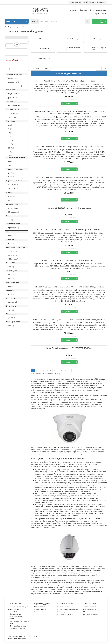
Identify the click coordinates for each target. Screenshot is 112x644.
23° (11, 152)
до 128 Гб (13, 318)
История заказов (90, 609)
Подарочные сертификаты (69, 609)
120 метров (14, 259)
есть (11, 243)
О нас (12, 619)
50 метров (13, 255)
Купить (66, 103)
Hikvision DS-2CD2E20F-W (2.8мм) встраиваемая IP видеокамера (69, 260)
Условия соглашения (17, 628)
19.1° (11, 144)
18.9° (11, 140)
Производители (65, 607)
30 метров (13, 251)
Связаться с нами (41, 607)
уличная (13, 98)
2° (10, 133)
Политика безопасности (19, 626)
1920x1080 (13, 185)
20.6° (11, 148)
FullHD (12, 196)
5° (10, 136)
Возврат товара (40, 609)
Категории (16, 21)
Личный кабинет (90, 607)
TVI (10, 220)
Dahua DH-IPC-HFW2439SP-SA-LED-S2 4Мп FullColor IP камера (69, 81)
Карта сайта (39, 612)
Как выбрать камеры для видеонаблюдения (18, 608)
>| (69, 370)
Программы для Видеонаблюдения (15, 615)
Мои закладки (89, 612)
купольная (13, 78)
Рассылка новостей (91, 614)
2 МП (11, 173)
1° (10, 129)
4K (10, 200)
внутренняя (14, 94)
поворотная (14, 82)
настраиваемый (15, 105)
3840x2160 (13, 189)
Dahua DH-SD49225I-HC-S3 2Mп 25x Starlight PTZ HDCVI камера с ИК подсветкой (69, 147)
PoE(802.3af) (14, 302)
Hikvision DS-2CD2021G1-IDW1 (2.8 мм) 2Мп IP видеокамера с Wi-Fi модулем (69, 230)
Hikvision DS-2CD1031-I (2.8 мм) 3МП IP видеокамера (69, 208)
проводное (14, 228)
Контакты (13, 611)
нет (11, 125)
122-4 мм (13, 117)
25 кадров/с (14, 208)
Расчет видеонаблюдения (70, 74)
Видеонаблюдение (14, 27)
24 (10, 156)
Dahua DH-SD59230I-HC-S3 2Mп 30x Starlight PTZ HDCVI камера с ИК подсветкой (69, 177)
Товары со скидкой (66, 614)
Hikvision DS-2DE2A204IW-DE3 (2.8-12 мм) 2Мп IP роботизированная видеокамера (69, 287)
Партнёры (63, 612)
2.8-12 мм (13, 113)
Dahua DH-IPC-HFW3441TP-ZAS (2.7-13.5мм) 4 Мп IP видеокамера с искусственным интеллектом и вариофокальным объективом (69, 113)
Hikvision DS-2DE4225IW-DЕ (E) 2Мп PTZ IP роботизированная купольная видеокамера (69, 320)
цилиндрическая (16, 86)
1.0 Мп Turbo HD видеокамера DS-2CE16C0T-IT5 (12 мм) (69, 348)
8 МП (11, 177)
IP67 (11, 278)
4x (10, 165)
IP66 (11, 275)
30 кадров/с (14, 212)
